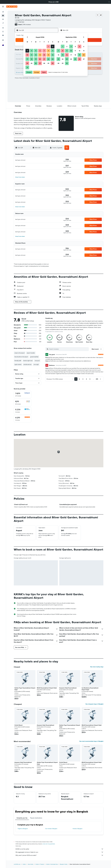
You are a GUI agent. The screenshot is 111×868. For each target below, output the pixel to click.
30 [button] (53, 63)
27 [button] (40, 63)
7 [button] (44, 51)
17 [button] (27, 59)
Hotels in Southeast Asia (52, 864)
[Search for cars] (3, 19)
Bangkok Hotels (64, 864)
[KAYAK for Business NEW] (3, 35)
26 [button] (36, 63)
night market (18, 364)
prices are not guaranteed (49, 844)
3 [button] (27, 51)
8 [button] (48, 51)
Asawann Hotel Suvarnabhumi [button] (68, 688)
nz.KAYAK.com (17, 864)
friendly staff (18, 361)
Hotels (24, 864)
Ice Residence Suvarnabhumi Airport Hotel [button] (90, 689)
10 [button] (27, 55)
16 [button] (53, 55)
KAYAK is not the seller (59, 849)
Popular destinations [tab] (36, 818)
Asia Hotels (31, 864)
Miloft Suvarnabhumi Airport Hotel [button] (47, 688)
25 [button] (32, 63)
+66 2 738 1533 (19, 22)
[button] (109, 2)
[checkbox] (23, 395)
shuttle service (27, 364)
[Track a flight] (3, 32)
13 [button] (40, 55)
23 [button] (53, 59)
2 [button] (53, 46)
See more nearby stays (97, 667)
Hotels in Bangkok (77, 829)
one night (36, 364)
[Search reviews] (69, 349)
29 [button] (48, 63)
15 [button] (48, 55)
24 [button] (27, 63)
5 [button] (36, 51)
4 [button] (32, 51)
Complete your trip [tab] (22, 818)
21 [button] (44, 59)
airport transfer (31, 353)
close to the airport (20, 353)
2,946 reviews (26, 24)
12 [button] (36, 55)
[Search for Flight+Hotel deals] (3, 23)
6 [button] (40, 51)
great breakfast (34, 357)
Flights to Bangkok (23, 829)
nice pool (37, 361)
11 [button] (32, 55)
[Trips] (3, 40)
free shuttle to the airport (21, 357)
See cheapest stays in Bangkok (94, 704)
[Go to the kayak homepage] (12, 7)
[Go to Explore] (3, 28)
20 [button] (40, 59)
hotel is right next (28, 361)
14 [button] (44, 55)
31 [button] (27, 67)
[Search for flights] (3, 12)
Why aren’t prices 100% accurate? (59, 855)
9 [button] (53, 51)
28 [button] (44, 63)
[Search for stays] (3, 16)
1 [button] (48, 46)
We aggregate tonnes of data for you (59, 852)
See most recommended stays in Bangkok (91, 741)
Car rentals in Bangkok (51, 829)
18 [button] (32, 59)
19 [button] (36, 59)
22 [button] (48, 59)
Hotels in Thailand (40, 864)
